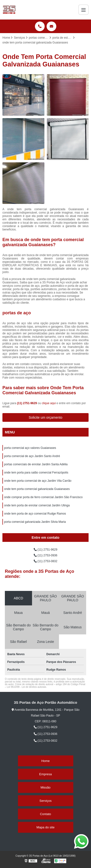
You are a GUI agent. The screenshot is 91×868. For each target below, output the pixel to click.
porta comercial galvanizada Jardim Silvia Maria (35, 522)
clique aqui (49, 403)
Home (45, 761)
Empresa (45, 774)
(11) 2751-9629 (27, 403)
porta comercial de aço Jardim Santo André (32, 456)
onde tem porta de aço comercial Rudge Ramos (35, 514)
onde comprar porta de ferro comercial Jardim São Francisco (43, 497)
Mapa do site (45, 827)
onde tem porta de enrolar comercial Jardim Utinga (37, 505)
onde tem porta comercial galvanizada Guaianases (37, 489)
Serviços (46, 801)
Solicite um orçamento (45, 417)
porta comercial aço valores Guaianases (30, 448)
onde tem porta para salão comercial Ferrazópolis (36, 473)
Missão (45, 787)
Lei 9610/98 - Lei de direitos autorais (26, 687)
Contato (46, 814)
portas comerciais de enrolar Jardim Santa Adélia (36, 464)
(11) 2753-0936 (45, 555)
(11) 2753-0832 (45, 561)
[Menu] (83, 10)
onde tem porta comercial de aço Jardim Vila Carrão (38, 481)
